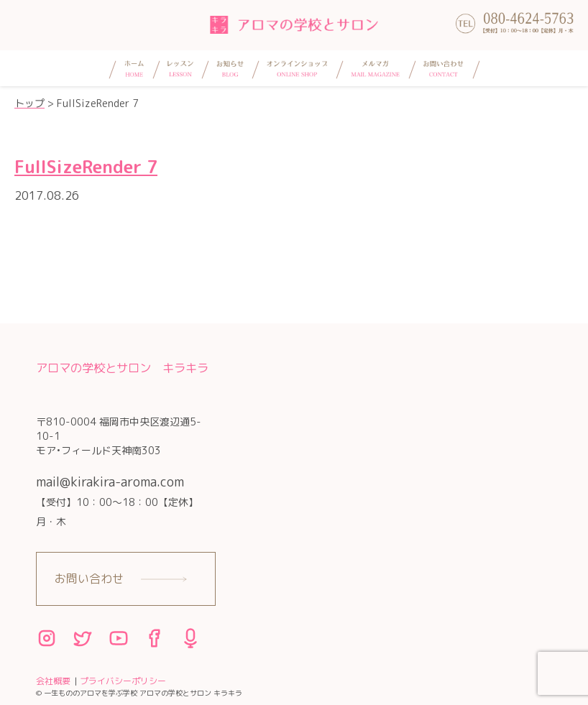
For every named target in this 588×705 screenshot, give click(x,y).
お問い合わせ (89, 579)
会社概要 (53, 681)
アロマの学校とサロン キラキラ (122, 368)
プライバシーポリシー (123, 681)
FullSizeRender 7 (86, 167)
